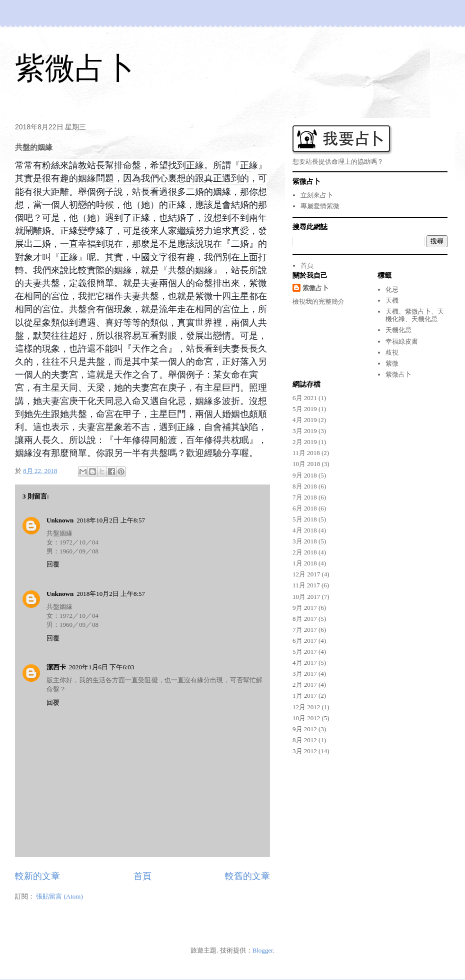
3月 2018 (305, 541)
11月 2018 (306, 453)
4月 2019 (305, 420)
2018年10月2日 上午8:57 (111, 520)
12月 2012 (306, 707)
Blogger (263, 950)
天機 (392, 300)
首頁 (142, 876)
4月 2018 (305, 530)
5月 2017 (305, 652)
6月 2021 (305, 398)
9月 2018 (305, 475)
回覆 (53, 564)
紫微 (392, 363)
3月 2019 (305, 431)
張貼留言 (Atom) (59, 896)
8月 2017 (305, 619)
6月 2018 (305, 508)
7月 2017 (305, 630)
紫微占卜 (75, 68)
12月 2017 (306, 574)
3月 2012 (305, 751)
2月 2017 (305, 685)
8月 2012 (305, 740)
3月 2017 (305, 674)
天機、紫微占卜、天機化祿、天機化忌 (415, 315)
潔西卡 (56, 667)
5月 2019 (305, 409)
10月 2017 (306, 597)
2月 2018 (305, 552)
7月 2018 (305, 497)
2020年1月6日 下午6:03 (101, 667)
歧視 (392, 352)
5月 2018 (305, 519)
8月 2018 (305, 486)
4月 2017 (305, 663)
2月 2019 (305, 442)
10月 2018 (306, 464)
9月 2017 (305, 608)
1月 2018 (305, 563)
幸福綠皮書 (402, 341)
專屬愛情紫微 (320, 206)
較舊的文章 (247, 876)
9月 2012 (305, 729)
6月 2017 (305, 641)
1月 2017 (305, 696)
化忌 (392, 289)
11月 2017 (306, 585)
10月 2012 (306, 718)
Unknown (60, 520)
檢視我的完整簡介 (318, 301)
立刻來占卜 (317, 195)
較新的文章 (37, 876)
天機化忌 (398, 330)
